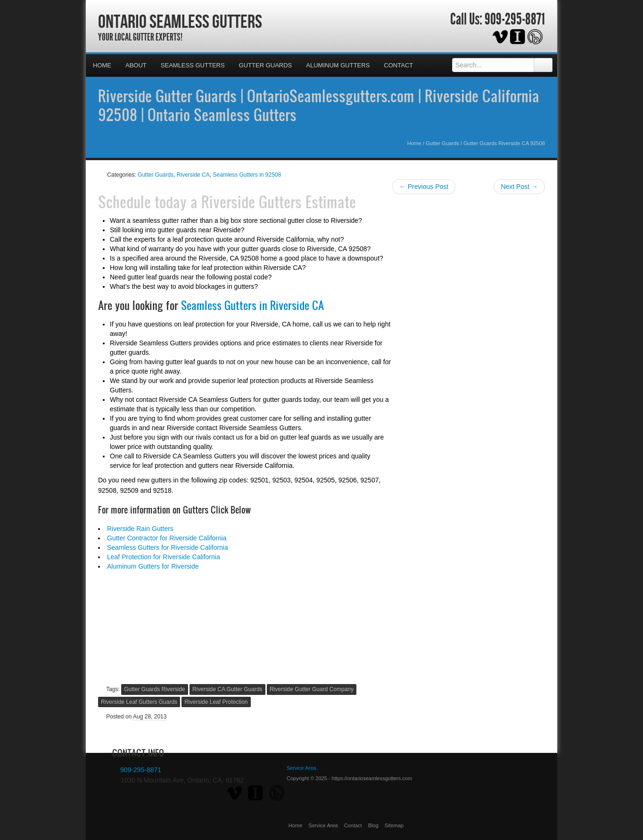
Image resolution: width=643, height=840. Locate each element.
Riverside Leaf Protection (216, 702)
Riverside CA (193, 175)
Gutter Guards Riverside (154, 689)
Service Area (323, 825)
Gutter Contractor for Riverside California (167, 538)
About (136, 65)
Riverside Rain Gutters (140, 529)
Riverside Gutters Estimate (279, 202)
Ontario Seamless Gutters (180, 21)
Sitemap (394, 825)
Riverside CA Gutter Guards (227, 689)
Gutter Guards (266, 65)
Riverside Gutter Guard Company (312, 689)
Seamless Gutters (193, 65)
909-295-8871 (515, 19)
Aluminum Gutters (338, 65)
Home (102, 65)
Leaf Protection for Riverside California (164, 557)
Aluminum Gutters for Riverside (153, 566)
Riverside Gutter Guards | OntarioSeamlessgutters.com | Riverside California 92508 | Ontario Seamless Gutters (319, 105)
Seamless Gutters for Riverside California (168, 547)
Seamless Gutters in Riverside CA (252, 305)
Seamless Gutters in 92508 (247, 175)
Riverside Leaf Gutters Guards (139, 702)
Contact (398, 65)
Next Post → (519, 187)
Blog (373, 825)
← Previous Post (424, 187)
